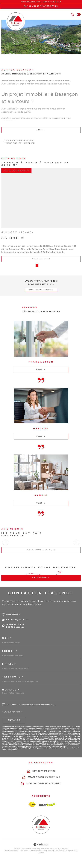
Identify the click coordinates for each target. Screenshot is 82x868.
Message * (11, 697)
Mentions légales (39, 858)
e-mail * (9, 671)
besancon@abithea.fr (17, 627)
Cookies (41, 860)
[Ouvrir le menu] (79, 14)
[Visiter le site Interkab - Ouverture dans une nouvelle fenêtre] (47, 812)
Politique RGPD (71, 858)
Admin (50, 858)
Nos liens (59, 858)
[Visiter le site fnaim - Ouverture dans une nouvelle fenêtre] (32, 812)
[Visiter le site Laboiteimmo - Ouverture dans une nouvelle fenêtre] (41, 852)
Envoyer (14, 728)
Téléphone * (13, 684)
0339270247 (13, 622)
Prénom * (10, 658)
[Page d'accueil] (16, 21)
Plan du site (25, 858)
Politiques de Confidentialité (44, 755)
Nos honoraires (11, 858)
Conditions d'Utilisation (69, 755)
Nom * (7, 645)
